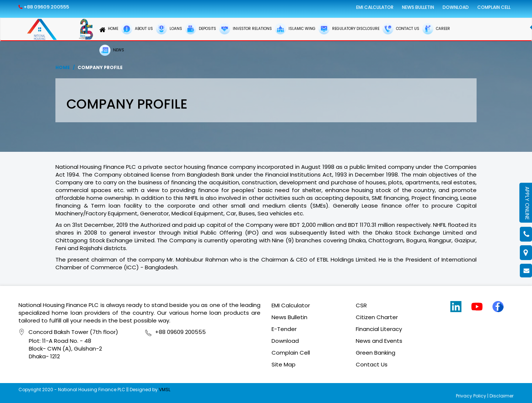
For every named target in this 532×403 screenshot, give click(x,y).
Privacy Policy (471, 396)
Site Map (284, 364)
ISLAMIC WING (295, 29)
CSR (361, 305)
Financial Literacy (379, 329)
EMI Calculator (375, 7)
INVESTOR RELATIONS (245, 29)
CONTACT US (401, 29)
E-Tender (284, 329)
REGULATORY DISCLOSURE (349, 29)
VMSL (165, 390)
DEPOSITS (201, 29)
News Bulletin (418, 7)
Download (456, 7)
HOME (109, 30)
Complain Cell (494, 7)
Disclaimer (502, 396)
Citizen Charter (377, 317)
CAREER (436, 29)
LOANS (169, 29)
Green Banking (376, 353)
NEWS (112, 50)
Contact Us (372, 364)
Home (63, 67)
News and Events (379, 341)
